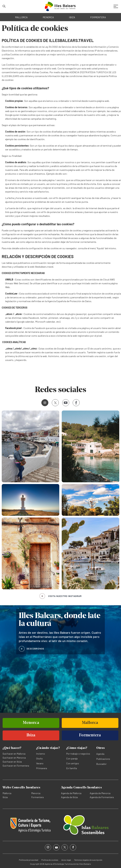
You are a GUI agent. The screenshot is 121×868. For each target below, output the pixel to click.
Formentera (37, 797)
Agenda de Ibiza (69, 797)
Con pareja (72, 758)
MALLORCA (21, 17)
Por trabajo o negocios (78, 754)
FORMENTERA (98, 17)
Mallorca (7, 793)
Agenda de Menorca (100, 793)
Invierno (41, 754)
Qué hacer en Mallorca (14, 754)
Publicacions (103, 759)
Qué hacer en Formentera (16, 766)
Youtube (65, 403)
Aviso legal (66, 860)
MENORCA (48, 17)
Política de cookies (50, 860)
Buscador (101, 764)
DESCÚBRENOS (35, 649)
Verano (40, 763)
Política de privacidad (29, 860)
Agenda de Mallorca (71, 793)
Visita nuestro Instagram (65, 596)
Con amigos (73, 763)
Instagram (44, 403)
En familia (72, 768)
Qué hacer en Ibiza (12, 762)
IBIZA (72, 17)
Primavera (42, 768)
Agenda (100, 754)
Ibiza (5, 797)
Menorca (36, 793)
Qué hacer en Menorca (14, 758)
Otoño (39, 758)
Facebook (75, 403)
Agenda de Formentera (102, 797)
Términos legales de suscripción (88, 860)
